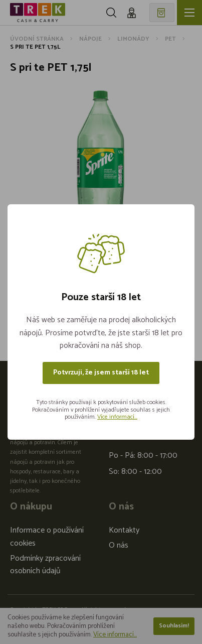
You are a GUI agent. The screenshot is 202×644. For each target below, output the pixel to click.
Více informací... (117, 417)
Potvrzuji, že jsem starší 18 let (101, 373)
